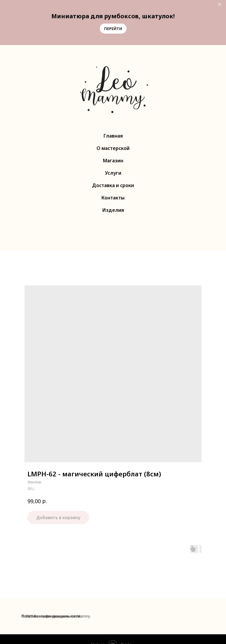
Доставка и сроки (113, 185)
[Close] (220, 5)
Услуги (113, 173)
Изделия (113, 210)
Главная (113, 136)
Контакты (113, 198)
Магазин (113, 161)
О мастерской (113, 148)
